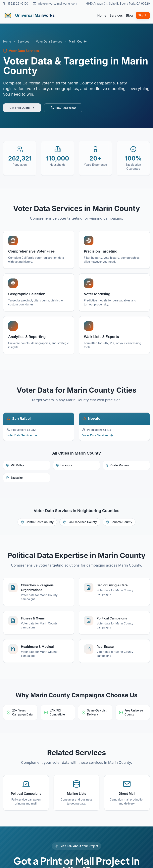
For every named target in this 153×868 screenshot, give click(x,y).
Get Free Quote (22, 108)
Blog (129, 15)
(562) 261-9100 (16, 3)
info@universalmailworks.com (55, 3)
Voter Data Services (49, 41)
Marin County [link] (78, 41)
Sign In (143, 15)
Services (116, 15)
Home (102, 15)
